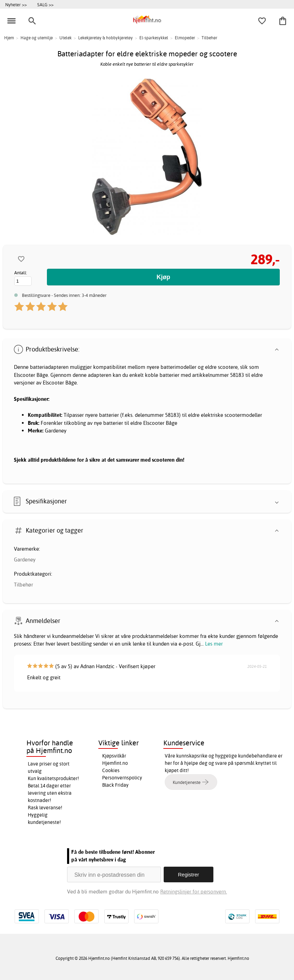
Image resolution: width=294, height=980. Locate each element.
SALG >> (45, 5)
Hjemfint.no (115, 763)
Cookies (111, 770)
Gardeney (25, 560)
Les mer (214, 644)
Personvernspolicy (122, 778)
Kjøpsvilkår (114, 756)
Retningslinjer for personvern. (194, 892)
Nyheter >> (16, 5)
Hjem (9, 38)
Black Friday (115, 785)
